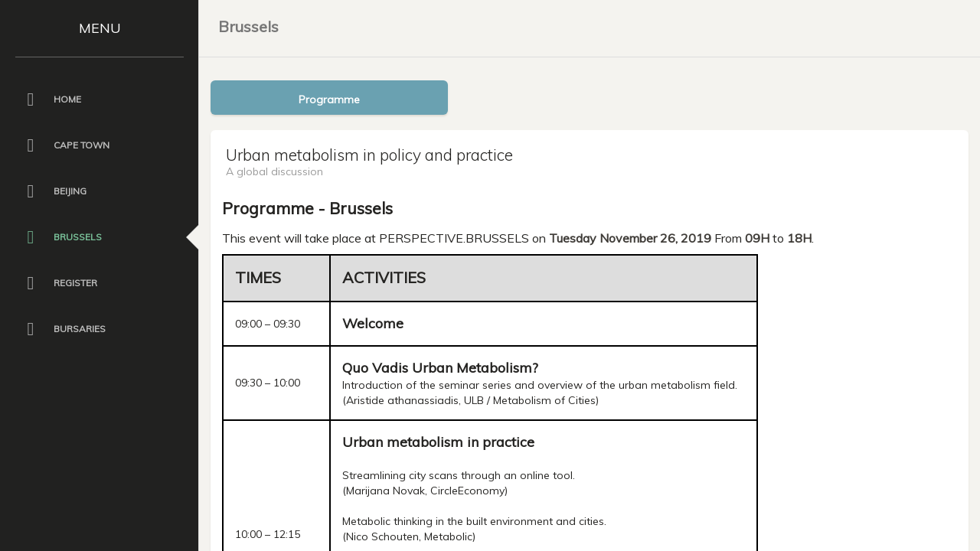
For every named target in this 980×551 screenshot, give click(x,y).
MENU (100, 28)
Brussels (248, 26)
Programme (329, 99)
